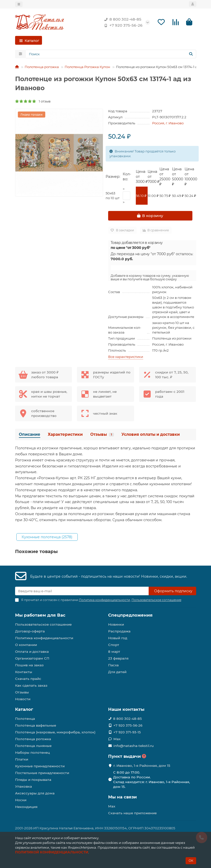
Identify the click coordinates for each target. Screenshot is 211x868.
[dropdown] (19, 4)
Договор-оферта (30, 631)
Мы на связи (122, 797)
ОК (191, 861)
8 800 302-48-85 (122, 20)
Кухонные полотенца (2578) (47, 538)
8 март (114, 652)
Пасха (113, 665)
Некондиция (26, 807)
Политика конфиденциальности (44, 638)
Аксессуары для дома (35, 793)
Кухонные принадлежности (40, 766)
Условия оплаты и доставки (151, 435)
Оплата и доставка (32, 652)
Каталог (24, 710)
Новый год (118, 638)
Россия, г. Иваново (168, 124)
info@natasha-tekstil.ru (134, 746)
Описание (30, 435)
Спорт (114, 645)
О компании (26, 645)
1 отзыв (33, 102)
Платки (22, 759)
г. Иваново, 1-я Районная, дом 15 (142, 766)
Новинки (116, 625)
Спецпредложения (130, 615)
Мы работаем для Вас (40, 615)
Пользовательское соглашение (43, 625)
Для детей (117, 672)
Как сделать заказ (31, 686)
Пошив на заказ (29, 665)
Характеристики (65, 435)
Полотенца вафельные (36, 725)
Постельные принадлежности (42, 773)
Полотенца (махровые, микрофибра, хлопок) (55, 732)
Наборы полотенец (32, 752)
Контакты (24, 672)
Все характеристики (126, 358)
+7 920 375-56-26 (122, 26)
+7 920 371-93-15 (127, 732)
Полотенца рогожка (42, 68)
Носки (21, 800)
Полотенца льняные (33, 746)
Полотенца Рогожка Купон (87, 68)
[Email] (82, 591)
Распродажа (119, 631)
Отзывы (102, 435)
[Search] (111, 55)
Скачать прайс (28, 679)
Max (117, 739)
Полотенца (25, 719)
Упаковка (24, 786)
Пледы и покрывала (33, 780)
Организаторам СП (32, 659)
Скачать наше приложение (132, 813)
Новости (23, 699)
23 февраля (118, 659)
